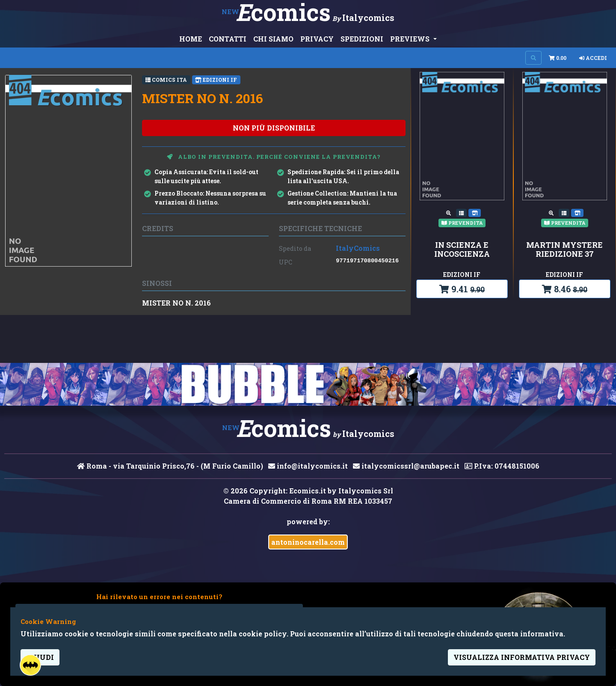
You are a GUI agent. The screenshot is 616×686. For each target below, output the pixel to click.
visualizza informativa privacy (522, 657)
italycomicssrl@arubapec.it (406, 466)
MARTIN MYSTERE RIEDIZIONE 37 (564, 250)
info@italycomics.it (308, 466)
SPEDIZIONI (362, 39)
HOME (191, 39)
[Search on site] (533, 58)
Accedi (593, 58)
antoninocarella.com (308, 542)
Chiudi (40, 657)
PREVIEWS (411, 39)
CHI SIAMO (273, 39)
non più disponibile (274, 128)
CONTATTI (228, 39)
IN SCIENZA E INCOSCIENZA (462, 250)
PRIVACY (317, 39)
